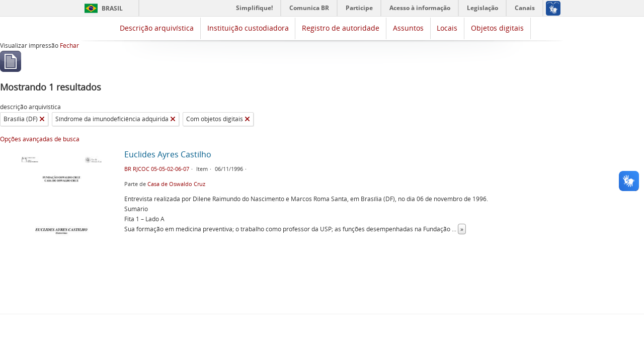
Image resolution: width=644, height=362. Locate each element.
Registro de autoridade (341, 28)
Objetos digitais (497, 28)
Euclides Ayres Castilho (168, 154)
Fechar (69, 46)
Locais (447, 28)
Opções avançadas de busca (40, 139)
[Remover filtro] (42, 119)
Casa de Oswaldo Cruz (176, 184)
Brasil (112, 8)
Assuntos (408, 28)
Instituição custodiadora (248, 28)
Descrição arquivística (157, 28)
